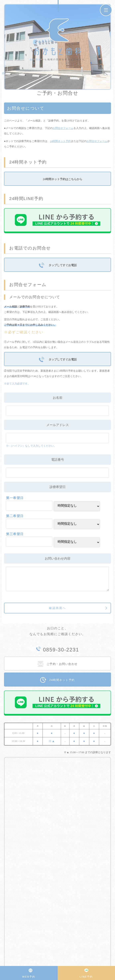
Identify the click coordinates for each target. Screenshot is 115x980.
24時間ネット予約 (60, 141)
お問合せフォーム (63, 128)
